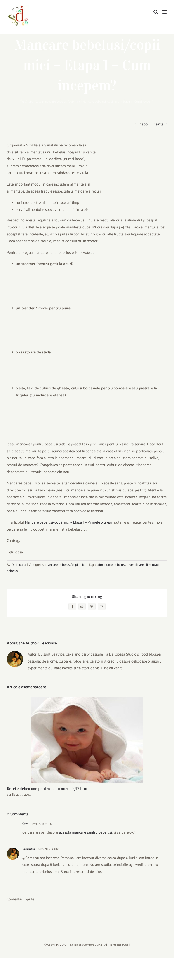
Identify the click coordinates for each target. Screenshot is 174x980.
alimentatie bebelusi (111, 565)
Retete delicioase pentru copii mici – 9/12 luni (47, 789)
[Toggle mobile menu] (165, 12)
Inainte (158, 124)
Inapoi (143, 124)
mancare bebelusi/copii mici (63, 102)
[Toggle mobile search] (156, 12)
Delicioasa (19, 565)
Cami (25, 824)
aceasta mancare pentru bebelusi (85, 832)
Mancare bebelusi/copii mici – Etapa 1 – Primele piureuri (69, 522)
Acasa (39, 102)
